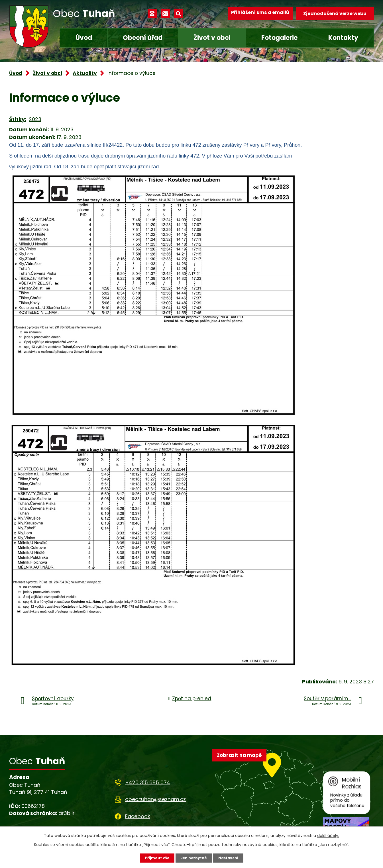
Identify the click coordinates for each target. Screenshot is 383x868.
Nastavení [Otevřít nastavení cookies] (231, 857)
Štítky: (18, 119)
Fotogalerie (279, 38)
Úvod (84, 38)
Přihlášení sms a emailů (256, 14)
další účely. (328, 835)
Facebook (138, 816)
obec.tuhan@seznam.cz (155, 799)
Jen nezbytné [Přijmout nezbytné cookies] (194, 857)
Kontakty (343, 38)
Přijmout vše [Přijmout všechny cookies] (154, 857)
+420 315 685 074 (148, 782)
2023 (35, 119)
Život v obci (212, 38)
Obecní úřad (143, 38)
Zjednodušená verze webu (335, 14)
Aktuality (85, 73)
